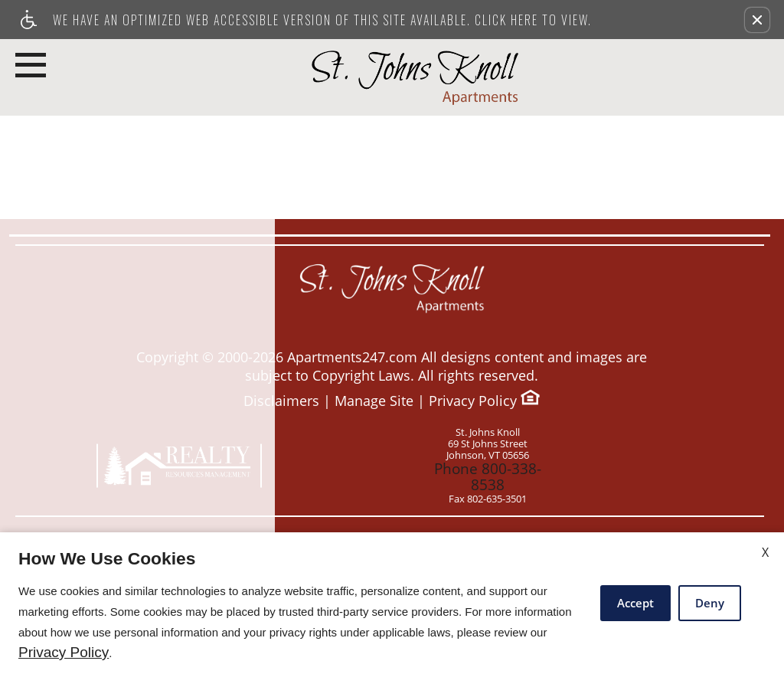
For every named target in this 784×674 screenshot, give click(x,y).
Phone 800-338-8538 (488, 470)
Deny (710, 603)
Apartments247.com (352, 357)
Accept (635, 603)
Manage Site (374, 401)
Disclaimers (281, 401)
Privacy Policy (473, 401)
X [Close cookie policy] (765, 552)
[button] (757, 20)
